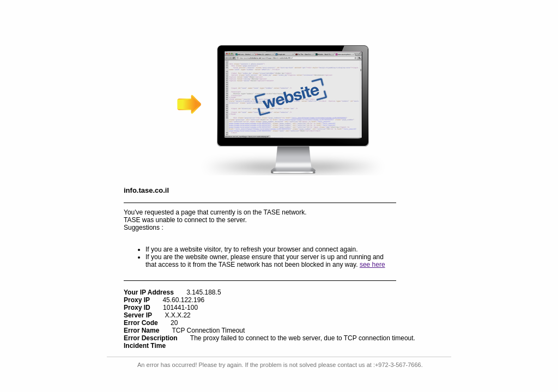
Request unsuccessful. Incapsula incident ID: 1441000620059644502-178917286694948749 (279, 196)
